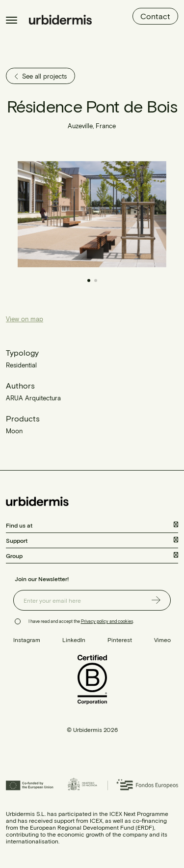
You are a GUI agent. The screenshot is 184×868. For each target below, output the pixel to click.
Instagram (27, 640)
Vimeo (162, 640)
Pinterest (120, 640)
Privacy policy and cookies (107, 621)
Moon (14, 431)
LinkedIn (74, 640)
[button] (130, 214)
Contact (155, 16)
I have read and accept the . (81, 621)
